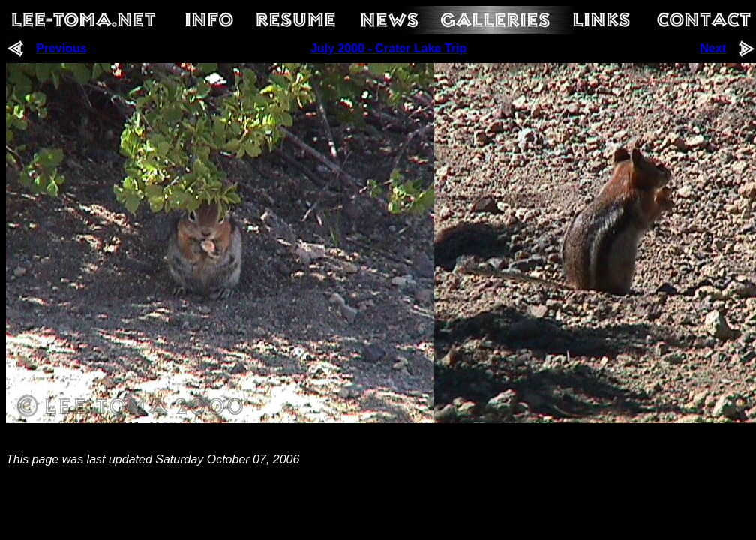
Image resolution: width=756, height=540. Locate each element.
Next (713, 48)
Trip (454, 48)
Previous (61, 48)
